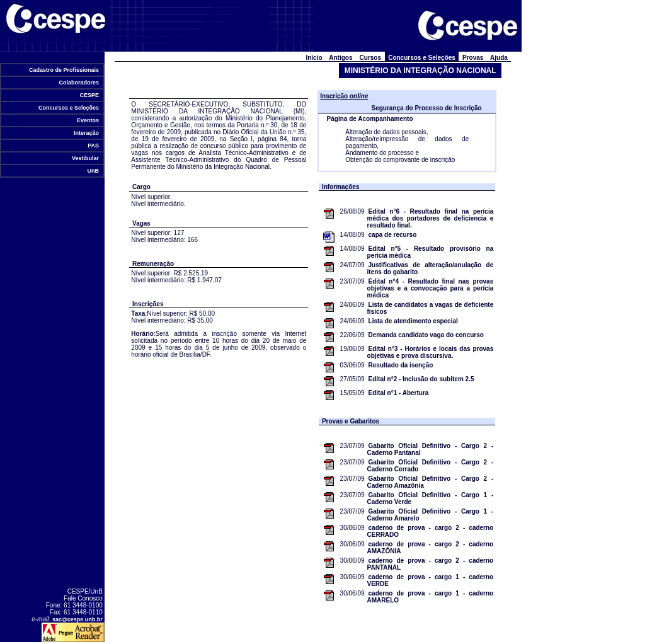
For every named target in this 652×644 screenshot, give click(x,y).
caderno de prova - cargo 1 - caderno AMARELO (431, 597)
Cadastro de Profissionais (64, 70)
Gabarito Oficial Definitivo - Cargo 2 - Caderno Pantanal (431, 449)
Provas (472, 58)
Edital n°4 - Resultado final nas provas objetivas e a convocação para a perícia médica (431, 288)
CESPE (89, 95)
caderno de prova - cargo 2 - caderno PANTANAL (431, 564)
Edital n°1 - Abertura (399, 393)
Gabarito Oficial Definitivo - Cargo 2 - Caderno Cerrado (431, 466)
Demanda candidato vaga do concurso (426, 335)
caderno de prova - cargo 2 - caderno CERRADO (431, 531)
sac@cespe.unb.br (77, 619)
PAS (94, 146)
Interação (87, 133)
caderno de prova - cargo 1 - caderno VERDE (431, 580)
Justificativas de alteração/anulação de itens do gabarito (431, 268)
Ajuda (499, 58)
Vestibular (86, 158)
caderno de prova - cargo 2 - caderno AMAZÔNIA (431, 548)
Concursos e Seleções (69, 108)
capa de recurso (393, 235)
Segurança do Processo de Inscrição (426, 108)
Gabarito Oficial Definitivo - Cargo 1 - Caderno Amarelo (431, 515)
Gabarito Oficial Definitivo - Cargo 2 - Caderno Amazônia (431, 482)
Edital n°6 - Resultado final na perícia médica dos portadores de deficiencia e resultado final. (431, 218)
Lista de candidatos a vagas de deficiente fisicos (431, 308)
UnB (93, 171)
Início (314, 58)
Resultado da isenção (401, 365)
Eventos (88, 120)
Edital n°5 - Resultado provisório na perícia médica (431, 252)
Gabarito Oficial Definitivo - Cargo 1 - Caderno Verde (431, 498)
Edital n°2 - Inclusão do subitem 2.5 (421, 379)
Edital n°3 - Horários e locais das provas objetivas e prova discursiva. (431, 352)
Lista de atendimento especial (413, 321)
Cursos (370, 58)
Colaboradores (79, 83)
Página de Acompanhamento (370, 119)
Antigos (341, 58)
